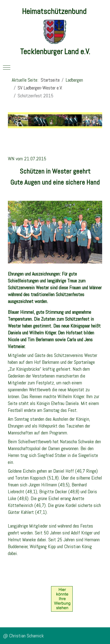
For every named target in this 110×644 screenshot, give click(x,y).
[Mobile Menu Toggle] (7, 67)
